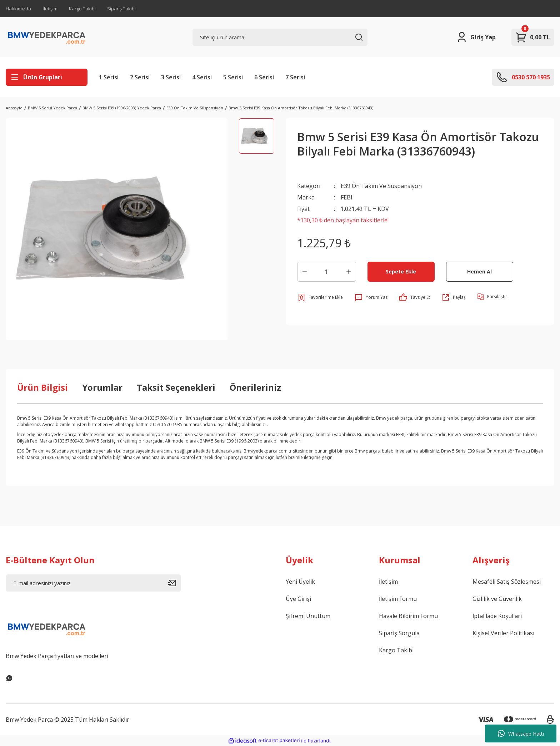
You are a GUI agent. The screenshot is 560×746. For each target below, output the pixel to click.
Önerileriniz (255, 387)
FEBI (347, 197)
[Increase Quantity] (349, 272)
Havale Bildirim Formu (408, 616)
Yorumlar (102, 387)
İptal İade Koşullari (497, 616)
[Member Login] (476, 37)
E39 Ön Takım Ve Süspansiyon (381, 186)
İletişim (50, 9)
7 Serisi (295, 77)
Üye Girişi (298, 599)
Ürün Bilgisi (42, 387)
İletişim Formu (398, 599)
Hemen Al (479, 271)
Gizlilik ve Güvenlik (497, 599)
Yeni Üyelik (300, 582)
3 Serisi (171, 77)
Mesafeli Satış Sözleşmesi (507, 582)
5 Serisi (233, 77)
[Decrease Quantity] (305, 272)
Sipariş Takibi (121, 9)
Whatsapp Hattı (521, 733)
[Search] (280, 37)
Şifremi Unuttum (308, 616)
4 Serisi (202, 77)
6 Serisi (264, 77)
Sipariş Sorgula (399, 633)
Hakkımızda (18, 9)
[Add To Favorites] (320, 297)
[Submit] (175, 583)
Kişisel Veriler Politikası (503, 633)
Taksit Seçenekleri (176, 387)
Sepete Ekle (401, 271)
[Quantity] (327, 272)
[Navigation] (47, 77)
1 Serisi (109, 77)
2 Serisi (140, 77)
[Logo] (47, 37)
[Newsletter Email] (93, 583)
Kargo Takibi (82, 9)
